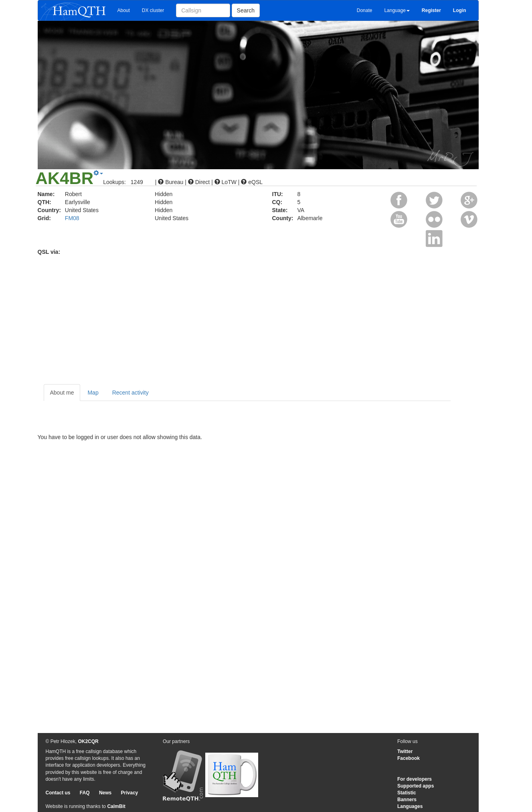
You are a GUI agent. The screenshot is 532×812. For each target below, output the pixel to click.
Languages (410, 806)
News (105, 793)
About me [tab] (62, 393)
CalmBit (116, 806)
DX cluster (153, 10)
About (124, 10)
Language (397, 10)
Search (246, 10)
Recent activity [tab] (130, 393)
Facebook (409, 758)
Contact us (58, 793)
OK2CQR (88, 741)
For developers (415, 779)
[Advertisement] (266, 316)
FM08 (72, 218)
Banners (407, 800)
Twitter (405, 751)
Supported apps (416, 786)
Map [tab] (93, 393)
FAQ (85, 793)
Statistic (407, 793)
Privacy (130, 793)
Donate (365, 10)
